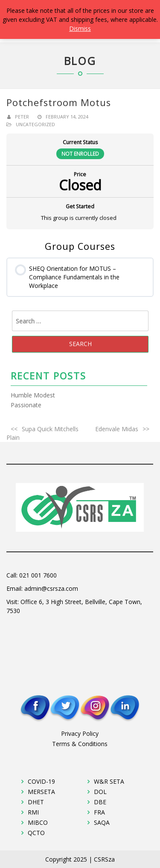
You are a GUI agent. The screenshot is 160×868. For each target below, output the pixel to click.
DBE (100, 802)
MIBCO (38, 822)
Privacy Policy (80, 733)
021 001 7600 (38, 575)
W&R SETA (109, 781)
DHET (36, 802)
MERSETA (41, 792)
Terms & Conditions (80, 744)
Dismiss (80, 28)
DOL (100, 792)
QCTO (36, 833)
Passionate (26, 405)
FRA (99, 812)
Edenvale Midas (117, 429)
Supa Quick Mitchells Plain (42, 433)
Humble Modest (33, 395)
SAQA (102, 822)
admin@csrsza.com (51, 588)
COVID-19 (41, 781)
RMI (33, 812)
